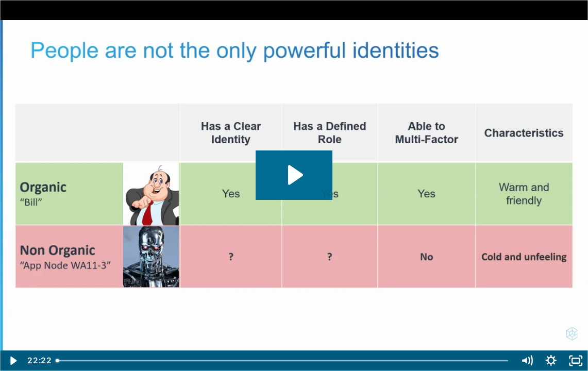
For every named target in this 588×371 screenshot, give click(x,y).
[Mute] (527, 361)
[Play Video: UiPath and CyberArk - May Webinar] (294, 175)
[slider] (283, 361)
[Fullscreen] (576, 361)
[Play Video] (12, 361)
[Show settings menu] (551, 361)
